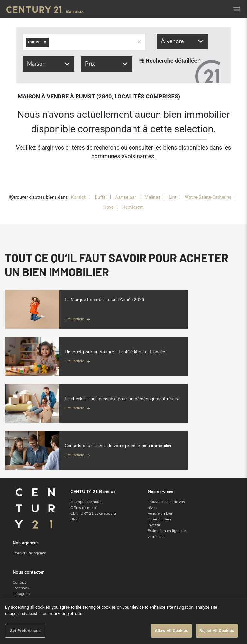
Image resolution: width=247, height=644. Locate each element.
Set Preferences (25, 631)
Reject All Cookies (217, 631)
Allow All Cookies (171, 631)
